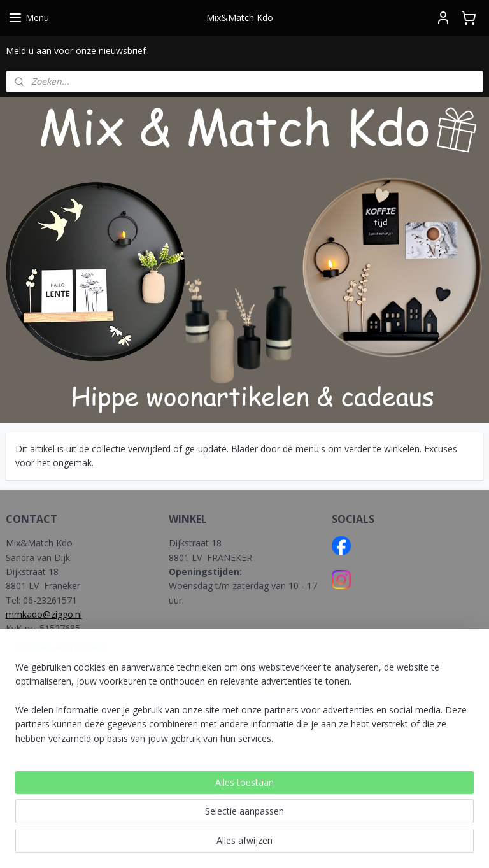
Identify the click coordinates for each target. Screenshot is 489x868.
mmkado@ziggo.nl (44, 614)
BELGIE (185, 750)
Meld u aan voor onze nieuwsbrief (76, 51)
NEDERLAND (196, 735)
